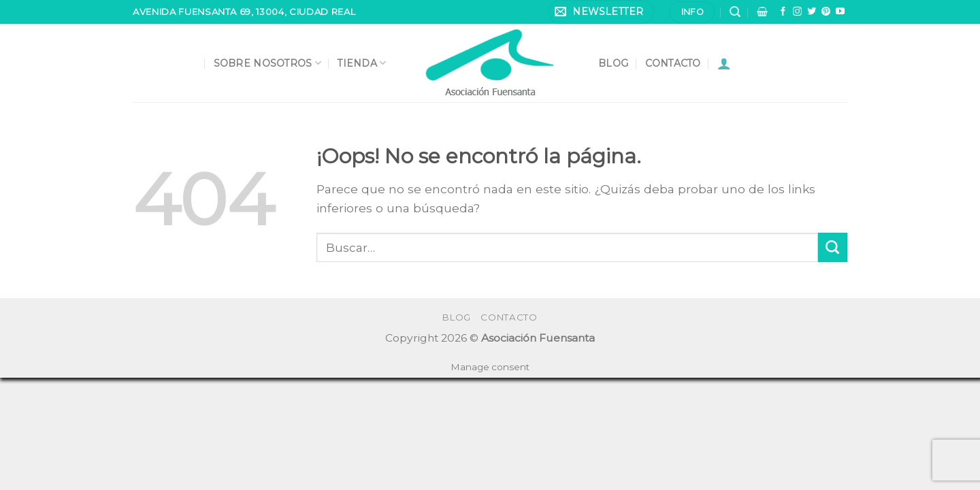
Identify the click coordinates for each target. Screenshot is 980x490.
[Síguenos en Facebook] (783, 12)
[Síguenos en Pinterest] (826, 12)
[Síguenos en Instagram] (797, 12)
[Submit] (833, 247)
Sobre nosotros (267, 63)
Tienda (362, 63)
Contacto (673, 63)
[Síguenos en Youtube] (840, 12)
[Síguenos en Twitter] (812, 12)
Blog (613, 63)
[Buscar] (735, 12)
